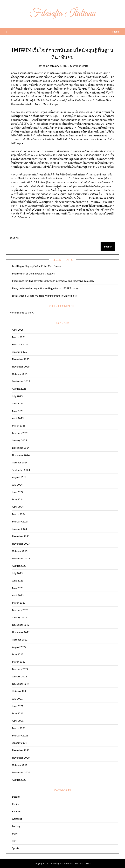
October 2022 (20, 640)
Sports (16, 848)
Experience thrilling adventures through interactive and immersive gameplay (53, 281)
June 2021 (18, 706)
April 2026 (18, 330)
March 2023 (19, 603)
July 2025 (17, 396)
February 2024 (20, 521)
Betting (16, 797)
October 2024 (20, 462)
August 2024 (19, 477)
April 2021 (18, 721)
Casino (16, 804)
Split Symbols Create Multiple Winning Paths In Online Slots (44, 296)
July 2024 (17, 485)
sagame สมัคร (79, 131)
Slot (14, 841)
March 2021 (19, 728)
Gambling (17, 819)
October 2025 (20, 374)
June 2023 (18, 581)
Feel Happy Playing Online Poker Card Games (37, 266)
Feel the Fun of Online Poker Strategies (33, 274)
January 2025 (19, 440)
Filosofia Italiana (62, 13)
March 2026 (19, 337)
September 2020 (21, 772)
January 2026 (19, 352)
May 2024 (18, 499)
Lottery (16, 826)
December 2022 (21, 625)
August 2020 (19, 780)
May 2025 (18, 411)
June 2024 (18, 492)
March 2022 (19, 662)
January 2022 (19, 676)
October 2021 (20, 691)
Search (14, 238)
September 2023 (21, 558)
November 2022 (21, 632)
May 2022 (18, 654)
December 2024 (21, 448)
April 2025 (18, 418)
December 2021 (21, 684)
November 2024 (21, 455)
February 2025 (20, 433)
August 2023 (19, 566)
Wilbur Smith (81, 66)
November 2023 (21, 544)
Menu (116, 31)
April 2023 (18, 595)
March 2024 (19, 514)
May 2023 (18, 588)
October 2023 (20, 551)
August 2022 (19, 647)
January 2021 (19, 743)
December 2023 (21, 536)
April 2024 (18, 507)
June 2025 (18, 403)
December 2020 (21, 750)
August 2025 (19, 389)
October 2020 (20, 765)
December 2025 (21, 359)
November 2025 (21, 367)
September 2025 (21, 381)
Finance (16, 811)
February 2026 (20, 344)
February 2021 (20, 735)
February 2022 (20, 669)
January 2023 (19, 617)
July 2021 (17, 699)
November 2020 (21, 758)
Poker (15, 834)
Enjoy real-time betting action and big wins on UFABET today (45, 288)
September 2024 (21, 470)
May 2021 (18, 713)
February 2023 (20, 610)
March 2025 (19, 426)
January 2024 (19, 529)
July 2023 (17, 573)
